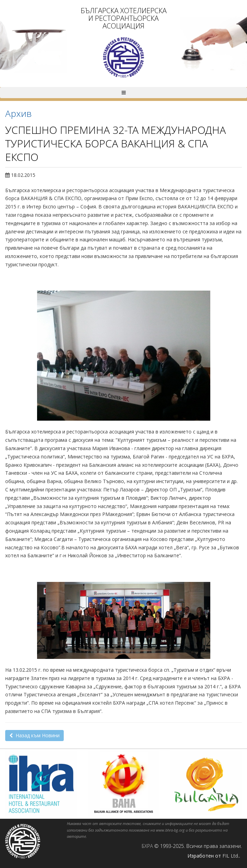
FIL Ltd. (231, 856)
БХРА (147, 846)
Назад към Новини (34, 735)
